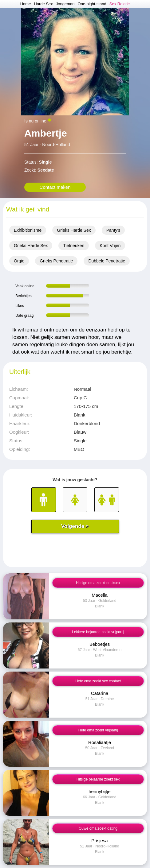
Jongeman (65, 4)
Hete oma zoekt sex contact (98, 681)
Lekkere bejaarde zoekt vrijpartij (98, 632)
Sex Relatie (120, 4)
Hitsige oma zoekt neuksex (98, 583)
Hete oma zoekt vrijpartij (98, 730)
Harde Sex (43, 4)
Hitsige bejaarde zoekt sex (98, 779)
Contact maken (55, 187)
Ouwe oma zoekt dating (98, 828)
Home (26, 4)
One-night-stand (92, 4)
